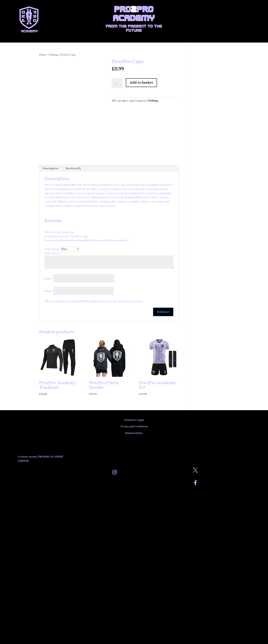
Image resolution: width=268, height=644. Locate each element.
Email (49, 291)
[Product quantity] (117, 83)
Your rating (52, 249)
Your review (53, 253)
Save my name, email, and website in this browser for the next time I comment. (96, 301)
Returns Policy (134, 433)
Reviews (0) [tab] (73, 168)
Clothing (53, 55)
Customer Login (134, 420)
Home (43, 55)
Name (49, 278)
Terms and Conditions (134, 426)
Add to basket (141, 83)
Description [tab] (50, 168)
